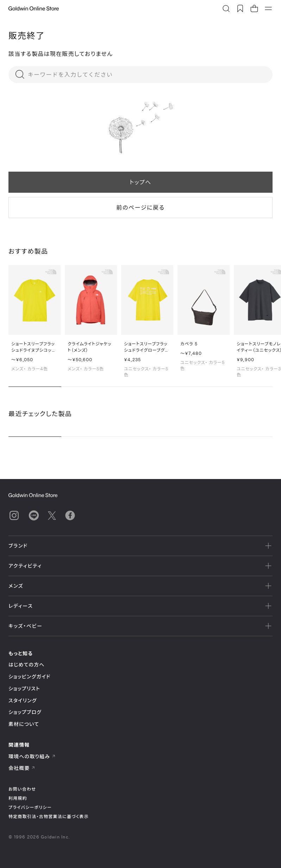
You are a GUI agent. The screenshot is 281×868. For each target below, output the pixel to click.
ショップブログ (25, 712)
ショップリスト (24, 688)
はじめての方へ (27, 665)
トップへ (140, 182)
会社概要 (22, 768)
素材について (24, 724)
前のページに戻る (140, 207)
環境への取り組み (32, 756)
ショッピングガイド (29, 676)
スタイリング (23, 700)
